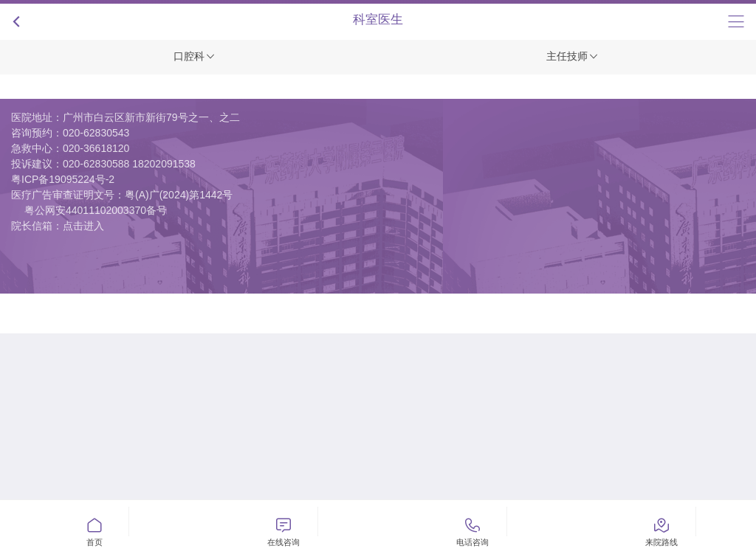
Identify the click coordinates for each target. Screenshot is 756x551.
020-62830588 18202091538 (129, 164)
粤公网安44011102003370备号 (96, 210)
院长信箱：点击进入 (58, 226)
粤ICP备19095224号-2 (63, 179)
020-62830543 (96, 133)
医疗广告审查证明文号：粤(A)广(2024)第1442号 (122, 195)
